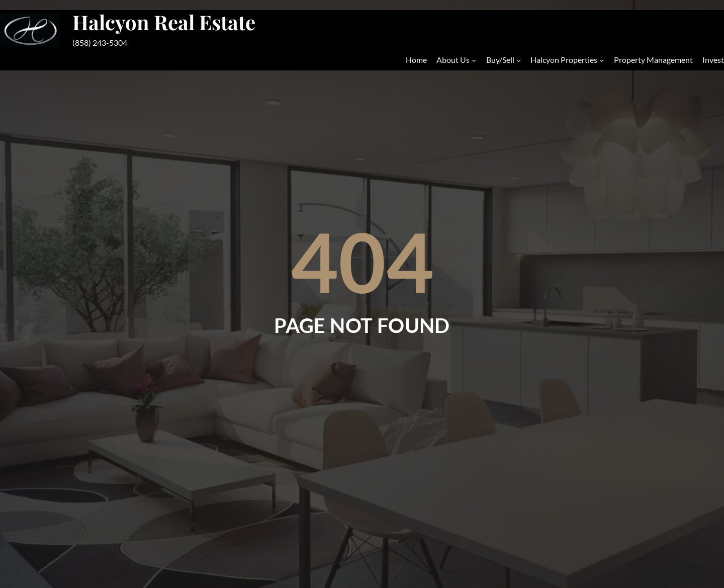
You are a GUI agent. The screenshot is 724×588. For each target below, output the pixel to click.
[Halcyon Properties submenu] (602, 60)
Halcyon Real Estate (164, 22)
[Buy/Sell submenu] (519, 60)
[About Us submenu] (474, 60)
